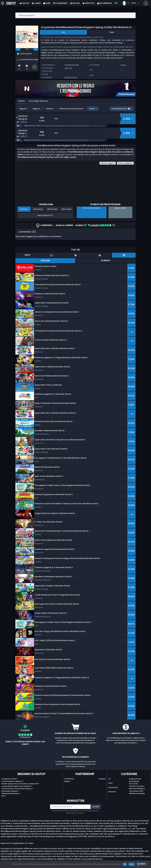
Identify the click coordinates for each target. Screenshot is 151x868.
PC (109, 779)
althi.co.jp (68, 68)
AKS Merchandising (137, 793)
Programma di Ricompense (135, 780)
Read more (134, 864)
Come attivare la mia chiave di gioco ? (17, 789)
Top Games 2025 (136, 791)
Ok (125, 864)
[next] (36, 49)
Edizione (50, 109)
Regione (36, 109)
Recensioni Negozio (137, 789)
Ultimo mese (66, 209)
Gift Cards (133, 784)
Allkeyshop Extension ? (11, 793)
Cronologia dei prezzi (38, 101)
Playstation (113, 787)
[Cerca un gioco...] (76, 15)
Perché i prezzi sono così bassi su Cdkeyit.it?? (20, 784)
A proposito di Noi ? (9, 779)
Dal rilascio (24, 209)
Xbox (110, 783)
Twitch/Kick (69, 779)
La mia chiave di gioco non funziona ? (17, 786)
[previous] (18, 49)
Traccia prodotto (45, 215)
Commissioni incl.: (121, 109)
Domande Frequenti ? (10, 791)
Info (63, 32)
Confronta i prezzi (98, 126)
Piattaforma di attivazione (71, 109)
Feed (112, 32)
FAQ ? (4, 796)
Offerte (21, 101)
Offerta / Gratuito (137, 786)
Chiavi (92, 109)
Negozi (67, 781)
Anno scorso (38, 209)
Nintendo (112, 792)
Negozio (23, 109)
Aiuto (141, 864)
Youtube (102, 779)
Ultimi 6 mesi (52, 209)
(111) (100, 225)
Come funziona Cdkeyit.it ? (13, 781)
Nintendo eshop (71, 77)
